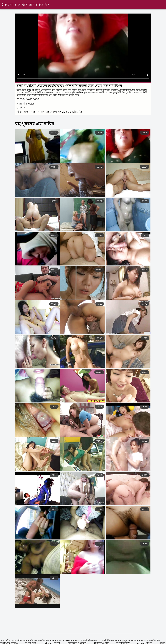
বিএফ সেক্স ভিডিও (41, 641)
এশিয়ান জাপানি (23, 112)
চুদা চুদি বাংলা (128, 641)
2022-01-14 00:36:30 (28, 99)
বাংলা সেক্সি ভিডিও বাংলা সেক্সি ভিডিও (95, 641)
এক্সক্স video (63, 641)
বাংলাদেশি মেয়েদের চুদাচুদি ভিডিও (67, 112)
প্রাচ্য (35, 112)
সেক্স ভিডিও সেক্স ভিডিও (12, 641)
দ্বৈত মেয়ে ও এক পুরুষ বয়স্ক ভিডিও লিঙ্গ (25, 5)
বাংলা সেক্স (45, 112)
